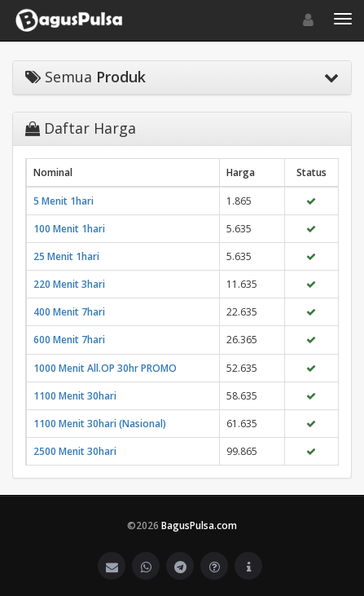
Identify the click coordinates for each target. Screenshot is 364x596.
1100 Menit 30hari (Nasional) (100, 424)
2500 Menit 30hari (75, 451)
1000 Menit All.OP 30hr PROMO (105, 368)
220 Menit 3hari (69, 284)
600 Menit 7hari (69, 340)
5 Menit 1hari (64, 201)
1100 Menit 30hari (75, 396)
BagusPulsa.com (199, 525)
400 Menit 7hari (69, 312)
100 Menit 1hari (69, 229)
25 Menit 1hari (66, 256)
